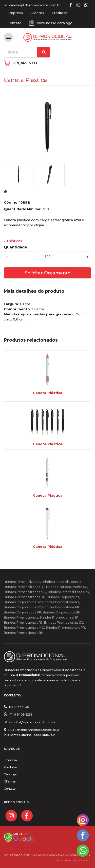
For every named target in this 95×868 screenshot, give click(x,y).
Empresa (15, 13)
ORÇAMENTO (25, 63)
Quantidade (15, 247)
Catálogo (10, 774)
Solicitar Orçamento (48, 273)
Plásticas (14, 241)
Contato (15, 23)
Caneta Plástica (48, 393)
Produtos (60, 13)
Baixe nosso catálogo (54, 23)
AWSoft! (86, 860)
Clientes (37, 13)
